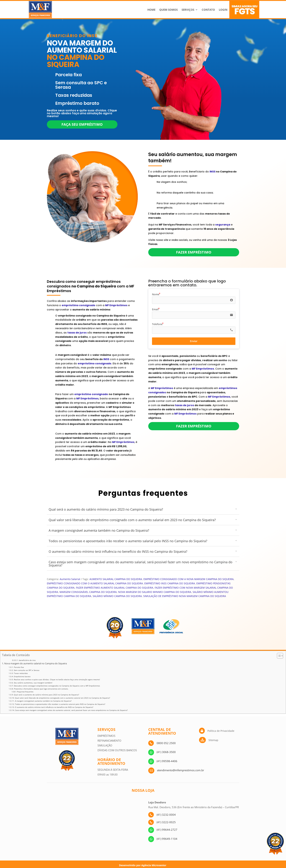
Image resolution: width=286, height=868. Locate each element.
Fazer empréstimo (194, 252)
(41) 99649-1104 (167, 839)
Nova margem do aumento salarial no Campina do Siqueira (36, 663)
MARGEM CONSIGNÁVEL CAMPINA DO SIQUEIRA (88, 592)
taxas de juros (184, 405)
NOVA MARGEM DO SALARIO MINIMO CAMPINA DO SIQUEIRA (155, 592)
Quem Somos (168, 10)
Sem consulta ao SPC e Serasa (27, 670)
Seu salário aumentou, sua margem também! (33, 683)
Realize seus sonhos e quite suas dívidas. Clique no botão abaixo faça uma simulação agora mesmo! (57, 679)
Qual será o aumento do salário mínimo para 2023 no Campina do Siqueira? (46, 695)
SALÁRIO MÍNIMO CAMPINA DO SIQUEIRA (117, 596)
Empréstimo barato (22, 676)
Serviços (188, 10)
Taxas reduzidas (21, 673)
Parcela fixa (19, 667)
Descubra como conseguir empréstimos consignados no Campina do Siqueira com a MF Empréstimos (57, 686)
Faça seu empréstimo (82, 124)
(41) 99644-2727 (167, 830)
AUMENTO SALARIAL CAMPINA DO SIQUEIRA (116, 579)
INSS (212, 172)
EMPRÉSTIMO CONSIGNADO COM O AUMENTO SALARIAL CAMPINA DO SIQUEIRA (95, 583)
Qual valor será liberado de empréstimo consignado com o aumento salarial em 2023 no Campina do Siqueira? (62, 698)
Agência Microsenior (154, 865)
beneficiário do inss (27, 660)
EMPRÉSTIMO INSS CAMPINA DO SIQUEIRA (170, 583)
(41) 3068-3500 (166, 752)
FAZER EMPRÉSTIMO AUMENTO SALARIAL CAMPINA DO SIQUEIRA (115, 588)
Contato (208, 10)
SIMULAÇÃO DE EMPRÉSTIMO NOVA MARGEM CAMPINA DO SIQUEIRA (185, 596)
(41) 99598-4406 (167, 761)
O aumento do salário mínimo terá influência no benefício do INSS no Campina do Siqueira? (54, 707)
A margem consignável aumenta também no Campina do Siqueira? (43, 701)
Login (223, 10)
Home (151, 10)
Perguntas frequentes (25, 692)
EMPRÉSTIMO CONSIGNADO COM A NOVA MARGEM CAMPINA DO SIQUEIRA (189, 579)
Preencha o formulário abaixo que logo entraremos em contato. (41, 689)
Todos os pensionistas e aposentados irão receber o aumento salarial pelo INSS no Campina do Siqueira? (60, 704)
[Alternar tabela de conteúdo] (278, 656)
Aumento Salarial (70, 579)
